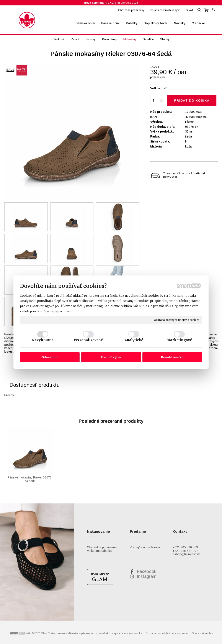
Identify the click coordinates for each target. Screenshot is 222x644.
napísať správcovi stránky (127, 633)
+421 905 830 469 (185, 547)
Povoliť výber (111, 357)
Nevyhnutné (43, 340)
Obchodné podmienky (102, 547)
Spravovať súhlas (202, 633)
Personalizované (88, 340)
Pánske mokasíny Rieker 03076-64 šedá (30, 479)
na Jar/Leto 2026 (111, 3)
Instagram (147, 576)
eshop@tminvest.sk (186, 554)
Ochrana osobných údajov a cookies (176, 320)
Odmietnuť (50, 357)
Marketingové (179, 340)
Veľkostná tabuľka (99, 551)
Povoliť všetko (172, 357)
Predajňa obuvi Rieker (145, 547)
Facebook (147, 571)
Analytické (134, 340)
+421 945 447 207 (185, 551)
